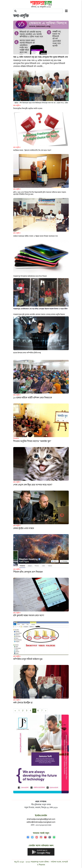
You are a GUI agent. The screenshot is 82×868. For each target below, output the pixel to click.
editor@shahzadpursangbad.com (41, 822)
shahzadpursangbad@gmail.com (41, 819)
